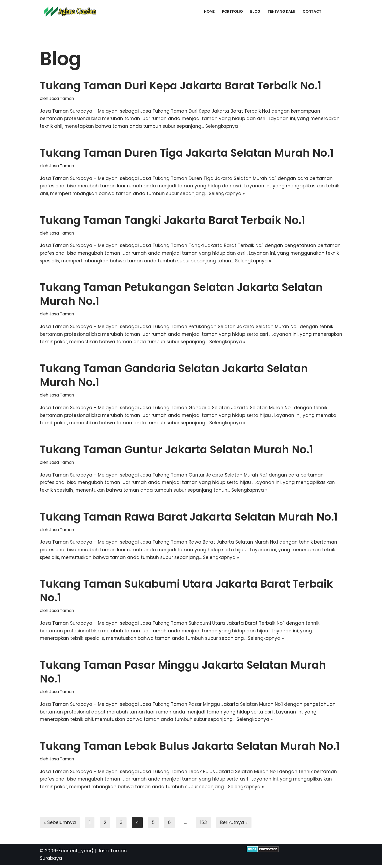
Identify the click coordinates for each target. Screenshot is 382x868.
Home (209, 12)
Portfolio (232, 12)
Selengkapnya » (224, 126)
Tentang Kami (281, 12)
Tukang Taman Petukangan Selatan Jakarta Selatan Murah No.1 (181, 295)
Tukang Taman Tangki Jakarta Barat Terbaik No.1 (172, 221)
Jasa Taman (62, 98)
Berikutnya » (234, 825)
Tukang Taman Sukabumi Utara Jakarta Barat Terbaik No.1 (186, 593)
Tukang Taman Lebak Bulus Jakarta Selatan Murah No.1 (190, 748)
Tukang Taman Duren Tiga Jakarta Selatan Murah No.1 (187, 153)
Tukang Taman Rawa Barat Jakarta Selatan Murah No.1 (189, 518)
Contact (312, 12)
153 (204, 825)
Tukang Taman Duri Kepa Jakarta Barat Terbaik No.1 (181, 86)
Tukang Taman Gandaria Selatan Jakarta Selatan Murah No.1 (174, 376)
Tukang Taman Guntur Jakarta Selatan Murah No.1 (176, 451)
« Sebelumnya (60, 825)
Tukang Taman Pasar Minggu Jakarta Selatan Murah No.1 (183, 674)
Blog (255, 12)
